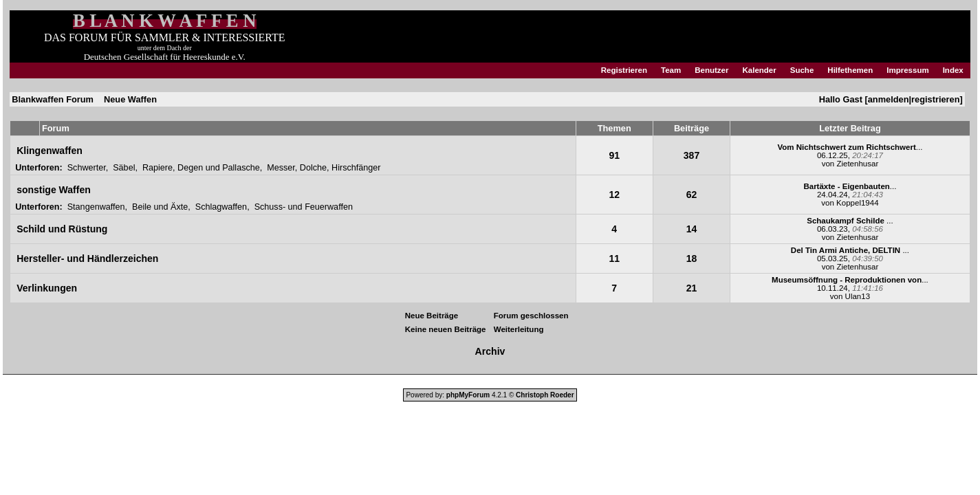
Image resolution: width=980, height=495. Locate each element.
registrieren (935, 99)
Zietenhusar (857, 164)
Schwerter (87, 168)
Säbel (124, 168)
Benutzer (711, 70)
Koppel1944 (857, 203)
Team (671, 70)
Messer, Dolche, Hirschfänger (324, 168)
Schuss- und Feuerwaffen (304, 207)
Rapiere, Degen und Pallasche (201, 168)
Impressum (907, 70)
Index (953, 70)
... (850, 147)
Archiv (490, 351)
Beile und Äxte (160, 207)
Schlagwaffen (221, 207)
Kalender (759, 70)
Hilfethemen (850, 70)
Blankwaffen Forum (53, 99)
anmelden (889, 99)
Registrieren (624, 70)
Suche (802, 70)
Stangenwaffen (96, 207)
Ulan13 (858, 296)
